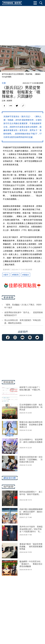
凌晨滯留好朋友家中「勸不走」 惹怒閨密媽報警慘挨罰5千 (24, 314)
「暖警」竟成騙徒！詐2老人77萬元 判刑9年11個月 (23, 306)
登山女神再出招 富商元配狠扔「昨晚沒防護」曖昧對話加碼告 (23, 322)
